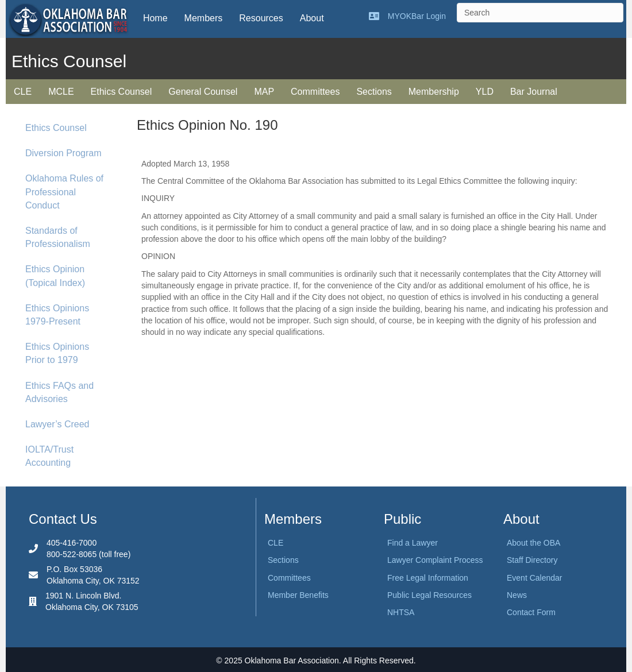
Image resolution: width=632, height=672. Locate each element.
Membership (434, 92)
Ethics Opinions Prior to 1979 (57, 353)
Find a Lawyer (413, 543)
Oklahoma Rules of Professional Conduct (64, 192)
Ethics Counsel (122, 92)
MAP (264, 92)
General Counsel (203, 92)
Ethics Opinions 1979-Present (57, 315)
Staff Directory (532, 560)
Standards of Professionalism (58, 237)
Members (204, 18)
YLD (485, 92)
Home (155, 18)
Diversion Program (63, 153)
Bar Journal (534, 92)
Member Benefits (298, 595)
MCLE (61, 92)
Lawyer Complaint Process (435, 560)
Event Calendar (535, 578)
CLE (23, 92)
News (517, 595)
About (312, 18)
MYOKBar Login (417, 16)
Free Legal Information (428, 578)
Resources (261, 18)
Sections (374, 92)
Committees (315, 92)
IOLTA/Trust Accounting (49, 456)
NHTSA (401, 612)
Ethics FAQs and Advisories (59, 392)
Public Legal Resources (429, 595)
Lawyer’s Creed (57, 424)
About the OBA (533, 543)
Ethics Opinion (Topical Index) (55, 276)
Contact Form (531, 612)
